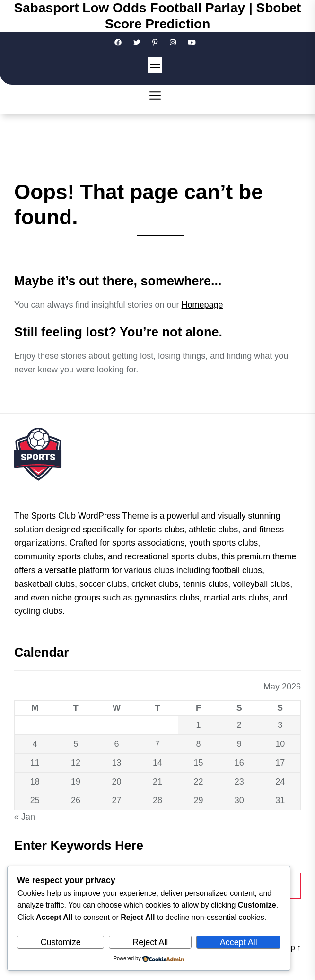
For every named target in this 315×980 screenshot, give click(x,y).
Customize (61, 942)
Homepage (202, 305)
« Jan (25, 817)
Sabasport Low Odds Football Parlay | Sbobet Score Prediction (158, 16)
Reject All (150, 942)
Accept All (239, 942)
